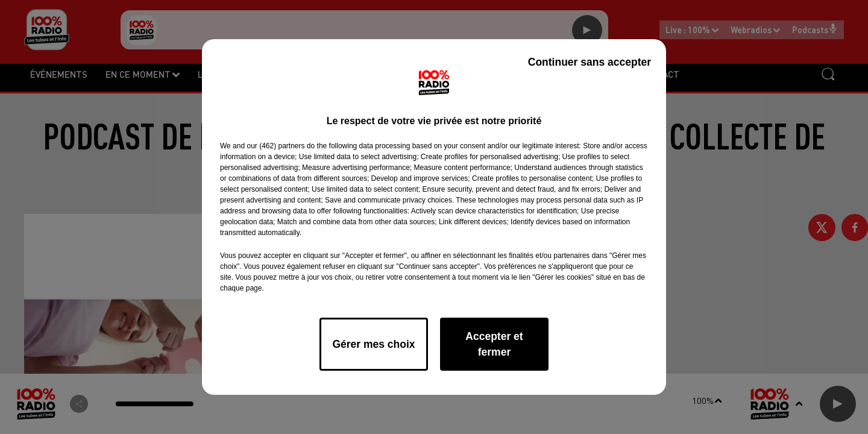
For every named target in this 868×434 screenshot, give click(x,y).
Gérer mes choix (373, 344)
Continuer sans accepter (590, 62)
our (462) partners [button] (275, 146)
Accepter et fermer (494, 344)
